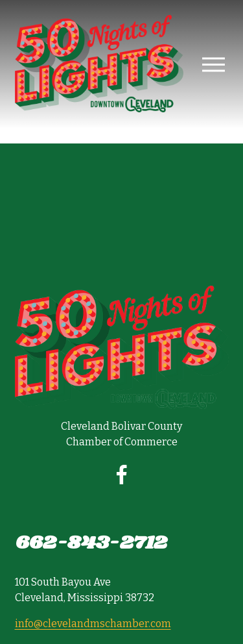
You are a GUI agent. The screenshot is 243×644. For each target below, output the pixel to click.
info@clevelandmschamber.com (93, 624)
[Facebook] (122, 475)
